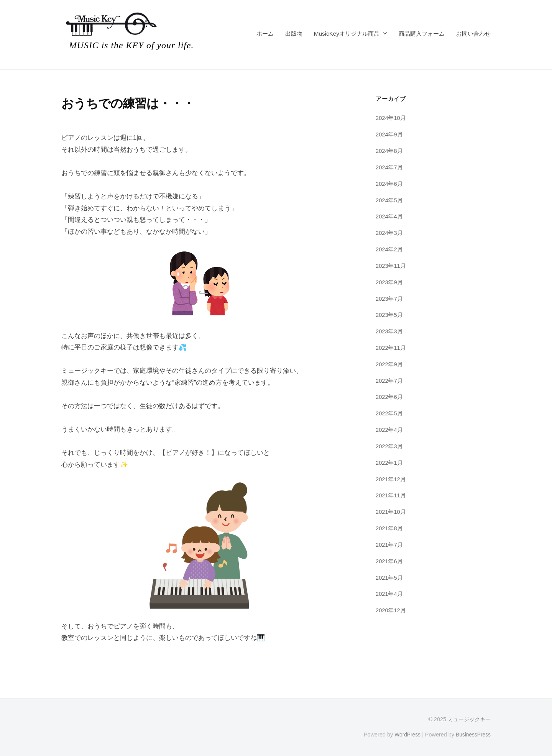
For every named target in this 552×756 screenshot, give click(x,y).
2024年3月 (390, 233)
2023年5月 (390, 315)
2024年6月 (390, 184)
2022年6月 (390, 397)
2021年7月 (390, 545)
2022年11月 (391, 348)
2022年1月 (390, 463)
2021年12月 (391, 479)
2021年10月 (391, 512)
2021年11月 (391, 495)
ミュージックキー (469, 719)
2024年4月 (390, 216)
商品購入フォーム (422, 34)
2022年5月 (390, 413)
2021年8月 (390, 528)
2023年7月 (390, 299)
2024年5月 (390, 200)
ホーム (265, 34)
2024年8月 (390, 151)
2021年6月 (390, 561)
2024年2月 (390, 249)
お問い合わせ (473, 34)
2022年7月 (390, 381)
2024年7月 (390, 167)
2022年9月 (390, 364)
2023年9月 (390, 282)
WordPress (405, 734)
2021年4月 (390, 594)
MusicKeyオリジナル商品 (347, 34)
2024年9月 (390, 134)
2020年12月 (391, 610)
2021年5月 (390, 578)
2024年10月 (391, 118)
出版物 (294, 34)
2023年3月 (390, 331)
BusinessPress (473, 734)
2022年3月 (390, 446)
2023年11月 (391, 266)
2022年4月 (390, 430)
